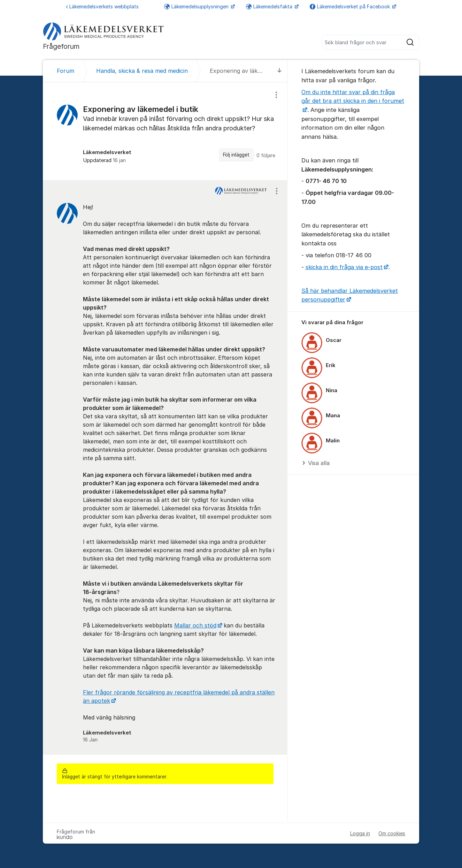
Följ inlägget (236, 155)
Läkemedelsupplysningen (197, 6)
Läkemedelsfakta (270, 6)
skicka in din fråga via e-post (344, 267)
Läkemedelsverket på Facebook (351, 6)
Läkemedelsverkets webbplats (102, 6)
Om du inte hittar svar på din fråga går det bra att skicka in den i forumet (353, 97)
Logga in (360, 833)
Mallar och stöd (195, 625)
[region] (165, 131)
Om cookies (392, 833)
